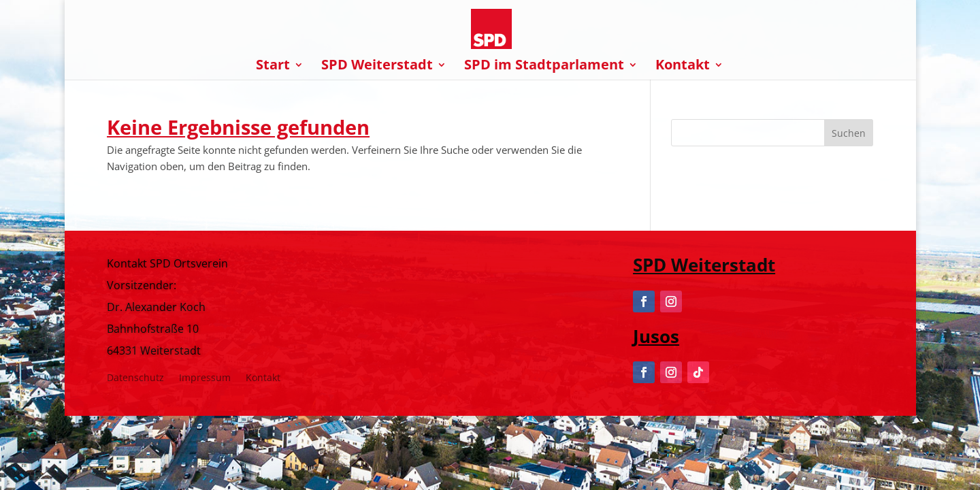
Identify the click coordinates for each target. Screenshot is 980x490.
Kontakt (683, 67)
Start (273, 67)
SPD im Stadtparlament (544, 67)
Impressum (205, 378)
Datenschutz (135, 378)
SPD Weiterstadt (377, 67)
